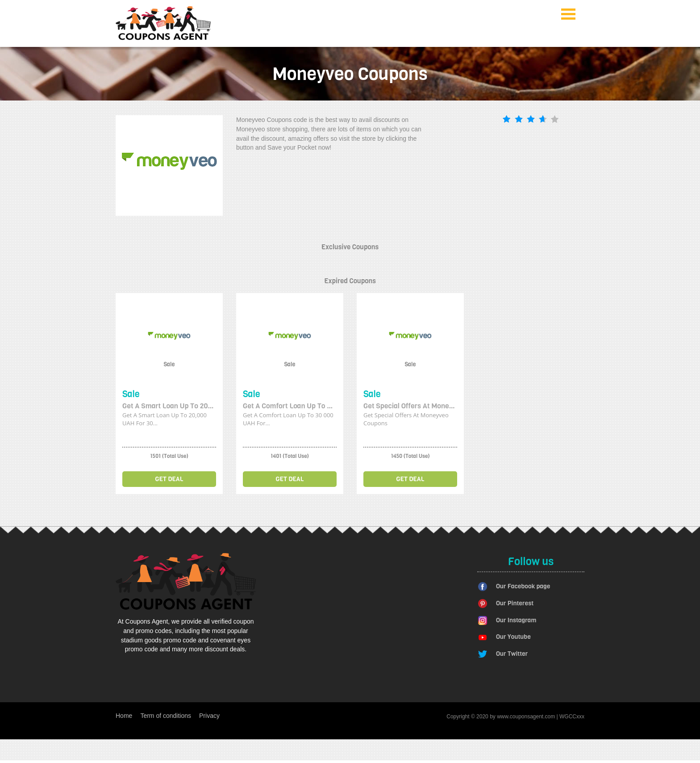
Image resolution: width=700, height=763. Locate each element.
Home (124, 716)
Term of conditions (166, 716)
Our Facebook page (523, 586)
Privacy (209, 716)
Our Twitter (512, 654)
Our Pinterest (515, 603)
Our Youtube (513, 637)
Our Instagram (516, 620)
